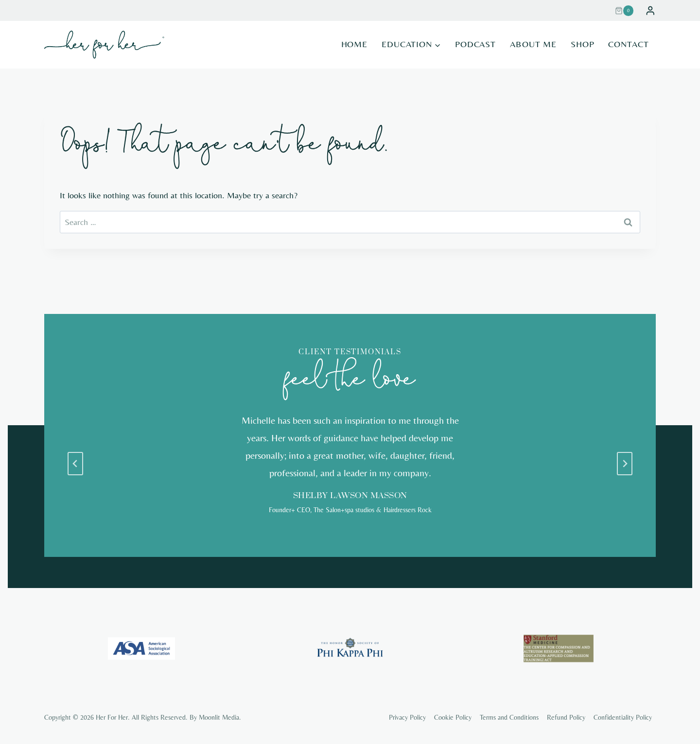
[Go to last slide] (75, 464)
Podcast (475, 44)
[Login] (650, 10)
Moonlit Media (219, 717)
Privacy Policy (407, 717)
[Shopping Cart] (628, 11)
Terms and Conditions (509, 717)
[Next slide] (625, 464)
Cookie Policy (453, 717)
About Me (533, 44)
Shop (583, 44)
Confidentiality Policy (623, 717)
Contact (628, 44)
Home (355, 44)
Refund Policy (566, 717)
